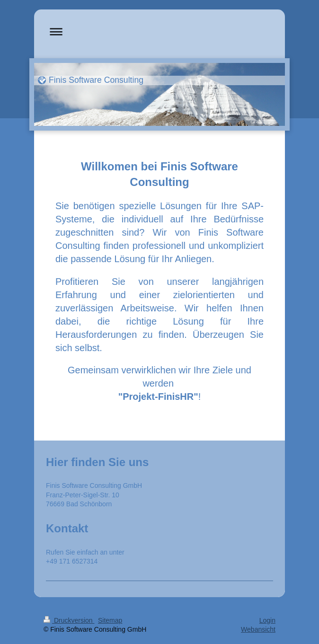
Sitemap (110, 620)
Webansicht (258, 629)
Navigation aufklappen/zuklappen (159, 31)
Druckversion (69, 620)
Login (267, 620)
